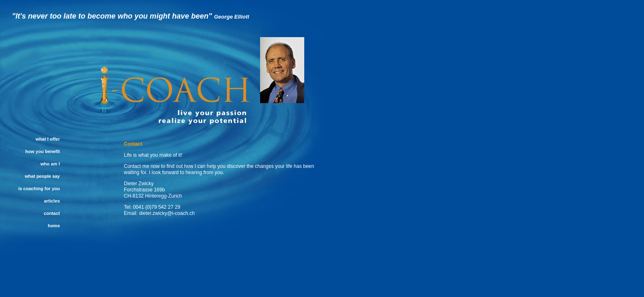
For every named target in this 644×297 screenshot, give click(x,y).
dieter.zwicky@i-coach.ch (167, 213)
